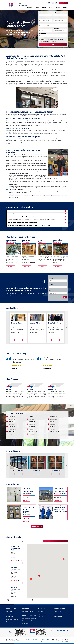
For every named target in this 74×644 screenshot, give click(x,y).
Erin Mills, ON (53, 419)
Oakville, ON (32, 429)
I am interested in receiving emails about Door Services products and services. (52, 40)
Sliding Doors (9, 611)
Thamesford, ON (12, 434)
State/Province (56, 28)
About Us (58, 7)
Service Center (41, 611)
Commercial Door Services (15, 49)
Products (37, 7)
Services (44, 7)
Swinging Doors (10, 614)
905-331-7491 (14, 561)
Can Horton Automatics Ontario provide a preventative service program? (25, 217)
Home (7, 49)
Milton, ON (53, 427)
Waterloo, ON (33, 434)
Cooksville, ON (33, 419)
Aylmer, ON (32, 417)
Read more (26, 500)
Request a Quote (42, 614)
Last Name (56, 13)
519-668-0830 (14, 581)
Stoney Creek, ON (54, 432)
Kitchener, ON (12, 427)
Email (50, 291)
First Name (51, 278)
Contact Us (40, 617)
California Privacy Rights (40, 639)
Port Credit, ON (12, 432)
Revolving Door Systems (12, 619)
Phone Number (56, 18)
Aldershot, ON (12, 417)
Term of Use (25, 639)
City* (40, 28)
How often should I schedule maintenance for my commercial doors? (24, 211)
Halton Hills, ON (12, 424)
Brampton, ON (54, 417)
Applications (29, 7)
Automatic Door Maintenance (29, 616)
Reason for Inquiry (42, 33)
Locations (65, 7)
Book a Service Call (58, 614)
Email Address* (42, 18)
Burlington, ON (12, 419)
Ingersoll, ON (53, 424)
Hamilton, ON (33, 424)
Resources (51, 7)
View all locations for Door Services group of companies (19, 541)
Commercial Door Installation (29, 618)
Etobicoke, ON (12, 422)
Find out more (11, 267)
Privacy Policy (31, 639)
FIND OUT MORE (17, 563)
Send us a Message (58, 617)
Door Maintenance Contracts (29, 621)
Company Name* (42, 23)
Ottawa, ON (53, 429)
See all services (26, 623)
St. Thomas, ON (33, 432)
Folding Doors (10, 617)
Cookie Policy (48, 639)
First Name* (41, 13)
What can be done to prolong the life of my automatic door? (22, 223)
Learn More (19, 340)
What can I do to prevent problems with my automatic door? (22, 214)
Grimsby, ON (32, 422)
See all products (10, 622)
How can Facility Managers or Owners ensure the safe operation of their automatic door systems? (31, 220)
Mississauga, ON (12, 429)
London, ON (32, 427)
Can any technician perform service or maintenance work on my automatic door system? (29, 225)
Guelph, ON (53, 422)
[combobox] (60, 31)
